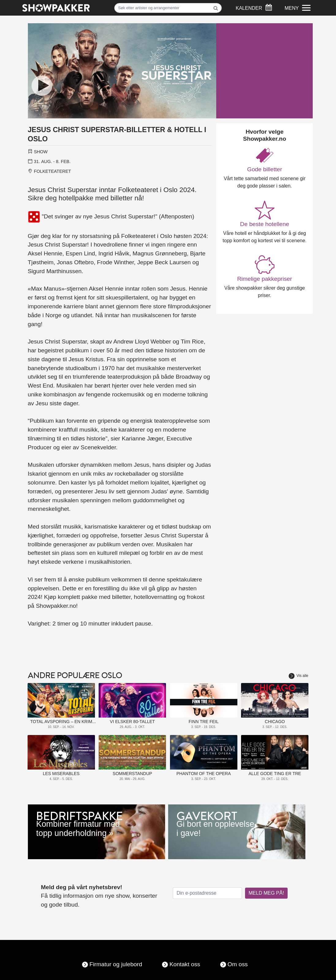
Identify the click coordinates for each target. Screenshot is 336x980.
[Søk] (168, 8)
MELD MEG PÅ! (266, 893)
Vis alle (298, 676)
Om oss (238, 964)
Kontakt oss (185, 964)
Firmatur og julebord (116, 964)
